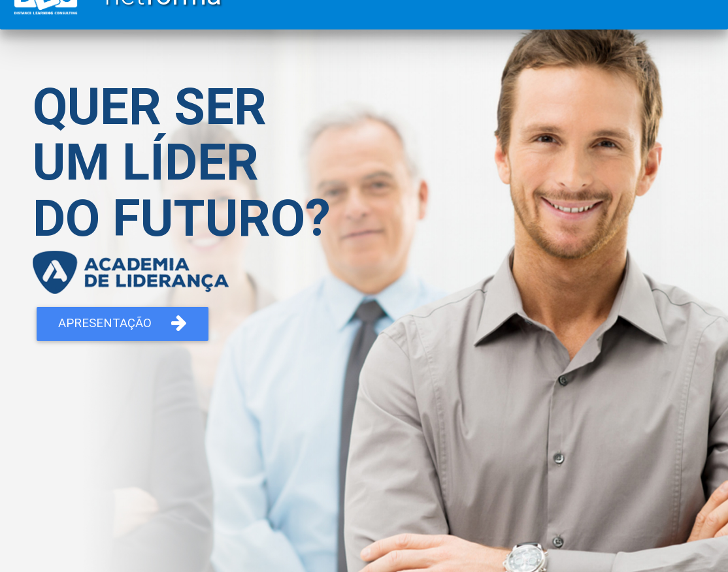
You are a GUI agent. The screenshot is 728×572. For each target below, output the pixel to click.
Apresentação (123, 323)
